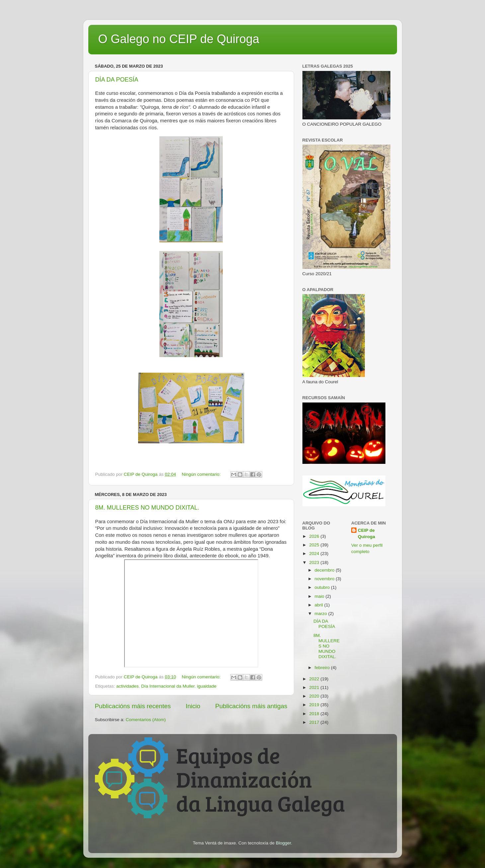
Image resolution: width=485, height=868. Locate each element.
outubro (323, 587)
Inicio (193, 706)
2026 (315, 536)
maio (320, 596)
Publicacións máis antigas (251, 706)
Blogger (283, 843)
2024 (315, 554)
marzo (322, 614)
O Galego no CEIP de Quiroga (179, 39)
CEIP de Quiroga (366, 533)
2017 (315, 722)
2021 (315, 687)
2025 (315, 545)
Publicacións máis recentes (133, 706)
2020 (315, 696)
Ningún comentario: (202, 474)
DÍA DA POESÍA (117, 80)
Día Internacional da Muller (168, 686)
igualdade (207, 686)
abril (320, 605)
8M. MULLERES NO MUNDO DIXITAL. (147, 508)
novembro (325, 579)
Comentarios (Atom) (146, 720)
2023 (315, 562)
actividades (127, 686)
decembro (325, 570)
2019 (315, 705)
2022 (315, 679)
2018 (315, 714)
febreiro (323, 668)
